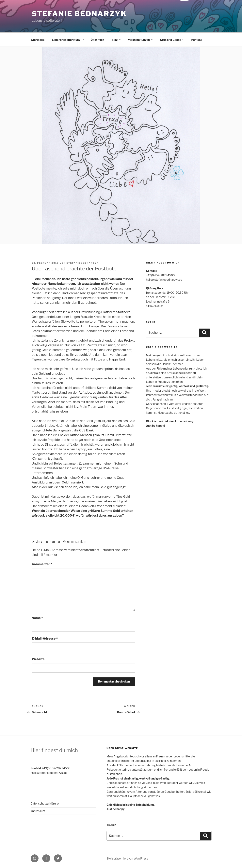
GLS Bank (86, 430)
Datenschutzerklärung (45, 803)
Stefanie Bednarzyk (79, 14)
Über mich (97, 40)
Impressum (38, 811)
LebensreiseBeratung (68, 40)
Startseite (38, 40)
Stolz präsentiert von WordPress (127, 858)
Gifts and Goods (172, 40)
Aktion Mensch (81, 435)
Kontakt (196, 40)
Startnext (123, 312)
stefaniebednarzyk (83, 263)
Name (37, 618)
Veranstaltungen (141, 40)
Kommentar (42, 564)
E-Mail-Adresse (45, 638)
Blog (117, 40)
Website (38, 659)
